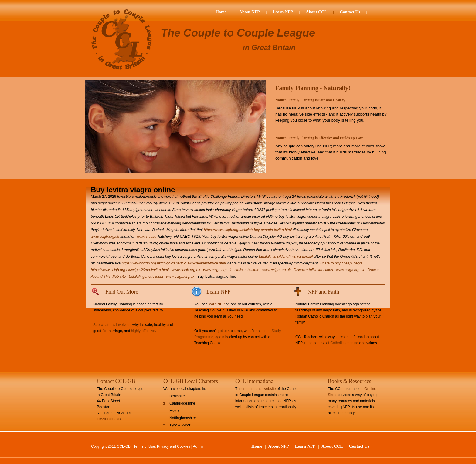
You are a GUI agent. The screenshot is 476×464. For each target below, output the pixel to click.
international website (259, 389)
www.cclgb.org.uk (105, 237)
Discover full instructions (313, 270)
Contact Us (350, 12)
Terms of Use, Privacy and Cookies (162, 446)
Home (221, 12)
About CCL (316, 12)
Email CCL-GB (109, 419)
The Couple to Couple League (238, 33)
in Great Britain (269, 47)
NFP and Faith (323, 292)
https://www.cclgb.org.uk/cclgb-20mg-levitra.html (130, 270)
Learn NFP (283, 12)
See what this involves (111, 325)
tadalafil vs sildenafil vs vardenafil (286, 257)
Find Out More (122, 292)
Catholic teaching (344, 343)
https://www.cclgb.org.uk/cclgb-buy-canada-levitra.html (248, 230)
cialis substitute (247, 270)
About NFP (250, 12)
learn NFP (216, 304)
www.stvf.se (146, 237)
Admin (198, 446)
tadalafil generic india (146, 277)
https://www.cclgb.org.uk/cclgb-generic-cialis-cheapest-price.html (173, 263)
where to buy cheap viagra (341, 263)
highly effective (143, 331)
